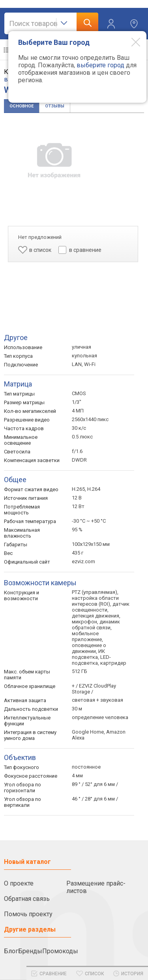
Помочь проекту (28, 914)
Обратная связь (27, 899)
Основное (22, 106)
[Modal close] (130, 42)
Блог (11, 951)
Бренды (30, 951)
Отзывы (55, 106)
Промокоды (60, 951)
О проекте (19, 883)
